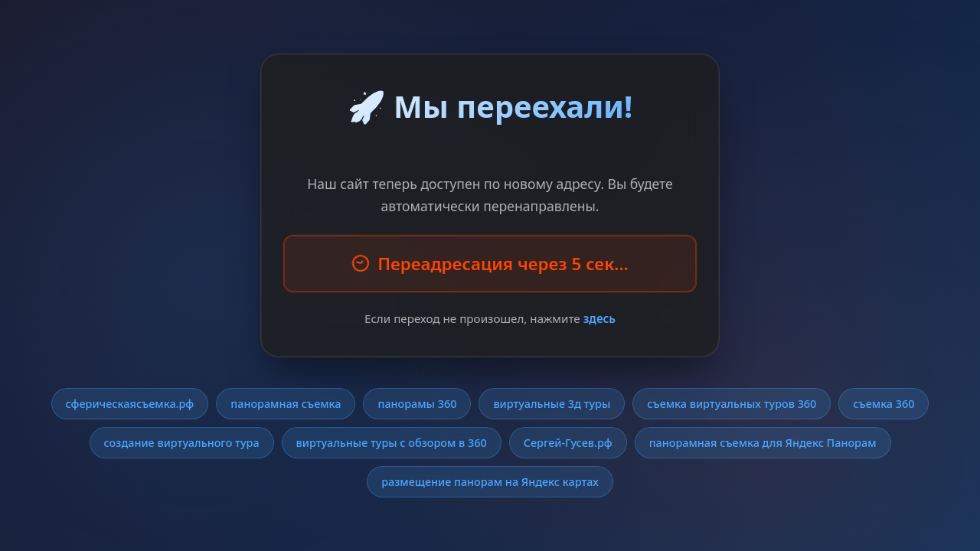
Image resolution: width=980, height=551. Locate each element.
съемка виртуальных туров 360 (732, 404)
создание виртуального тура (182, 443)
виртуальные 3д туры (552, 404)
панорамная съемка (286, 404)
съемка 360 (884, 404)
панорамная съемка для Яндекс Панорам (763, 443)
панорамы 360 (417, 404)
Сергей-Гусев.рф (568, 443)
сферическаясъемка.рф (130, 404)
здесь (599, 318)
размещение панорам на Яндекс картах (490, 482)
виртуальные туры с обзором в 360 (392, 443)
